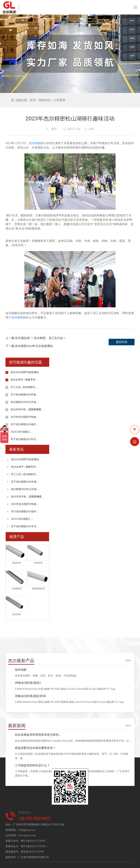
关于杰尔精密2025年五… (25, 439)
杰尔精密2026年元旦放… (25, 402)
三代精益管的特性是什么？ (32, 765)
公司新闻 (59, 100)
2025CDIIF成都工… (22, 432)
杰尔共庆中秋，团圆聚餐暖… (27, 409)
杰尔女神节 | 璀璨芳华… (24, 380)
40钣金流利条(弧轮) (28, 683)
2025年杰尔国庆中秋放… (25, 417)
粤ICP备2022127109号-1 (34, 846)
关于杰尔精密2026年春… (25, 395)
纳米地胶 (21, 670)
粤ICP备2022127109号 (33, 841)
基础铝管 (17, 563)
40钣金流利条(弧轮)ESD (30, 696)
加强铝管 (38, 563)
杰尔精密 (35, 143)
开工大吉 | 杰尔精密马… (24, 387)
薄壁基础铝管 (38, 589)
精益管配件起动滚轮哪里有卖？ (35, 748)
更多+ (129, 661)
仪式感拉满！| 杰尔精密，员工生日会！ (40, 338)
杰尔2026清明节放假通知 (25, 372)
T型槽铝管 (16, 589)
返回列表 (122, 342)
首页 (33, 100)
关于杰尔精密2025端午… (25, 424)
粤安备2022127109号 (32, 852)
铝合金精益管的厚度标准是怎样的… (38, 735)
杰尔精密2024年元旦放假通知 (34, 346)
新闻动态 (45, 100)
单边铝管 (17, 614)
